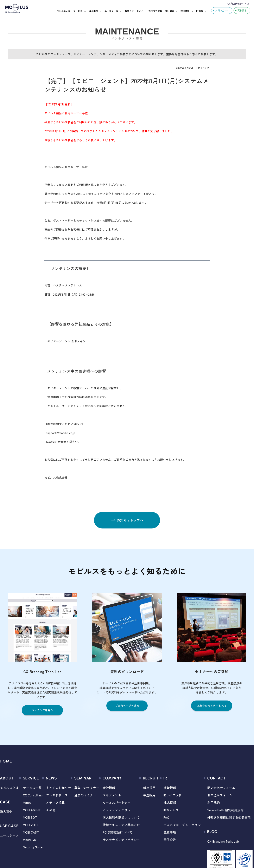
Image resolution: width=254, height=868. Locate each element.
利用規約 (214, 803)
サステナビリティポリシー (121, 840)
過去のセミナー (85, 795)
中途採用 (149, 795)
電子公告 (170, 840)
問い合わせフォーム (221, 788)
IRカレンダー (173, 810)
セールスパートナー (117, 803)
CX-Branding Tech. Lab (223, 841)
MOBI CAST (31, 832)
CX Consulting (33, 795)
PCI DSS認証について (118, 832)
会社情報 (109, 788)
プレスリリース (57, 795)
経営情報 (170, 788)
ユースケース (111, 11)
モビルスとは (64, 11)
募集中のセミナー (87, 788)
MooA (27, 803)
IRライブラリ (173, 795)
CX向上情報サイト (237, 4)
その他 (51, 810)
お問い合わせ (222, 10)
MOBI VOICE (31, 825)
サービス (78, 11)
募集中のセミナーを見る (212, 706)
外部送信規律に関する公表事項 (229, 817)
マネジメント (112, 795)
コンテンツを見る (42, 710)
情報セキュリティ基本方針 (121, 825)
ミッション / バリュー (118, 810)
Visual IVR (30, 840)
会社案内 (170, 11)
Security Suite (33, 847)
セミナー (141, 11)
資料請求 (242, 10)
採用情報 (185, 11)
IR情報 (200, 11)
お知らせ (129, 11)
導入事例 (93, 11)
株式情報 (170, 803)
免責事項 (170, 832)
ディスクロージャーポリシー (184, 825)
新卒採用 (149, 788)
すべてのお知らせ (58, 788)
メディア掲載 (55, 803)
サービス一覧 (32, 788)
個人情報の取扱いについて (121, 817)
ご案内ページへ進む (127, 706)
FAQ (166, 817)
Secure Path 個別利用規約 (225, 810)
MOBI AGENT (32, 810)
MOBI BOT (30, 817)
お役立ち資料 (155, 11)
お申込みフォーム (220, 795)
